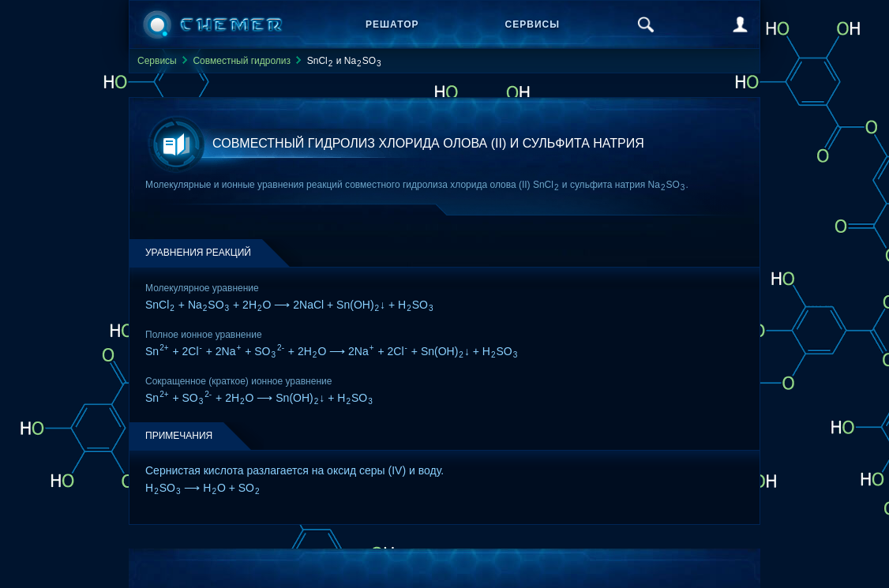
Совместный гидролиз (242, 61)
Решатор (392, 24)
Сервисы (533, 24)
